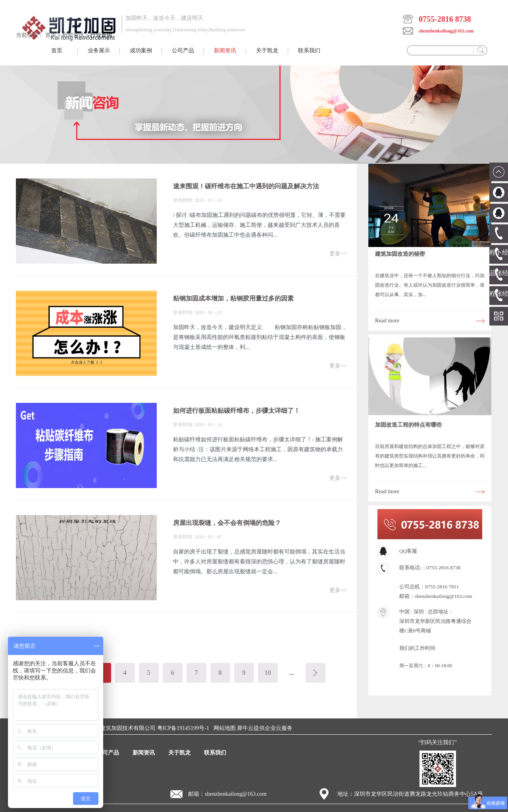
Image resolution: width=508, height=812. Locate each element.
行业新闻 (101, 35)
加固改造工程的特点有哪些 (408, 425)
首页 (57, 51)
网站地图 (223, 728)
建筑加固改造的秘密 (400, 254)
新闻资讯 (73, 35)
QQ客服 (408, 551)
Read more (387, 321)
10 (268, 673)
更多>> (338, 254)
